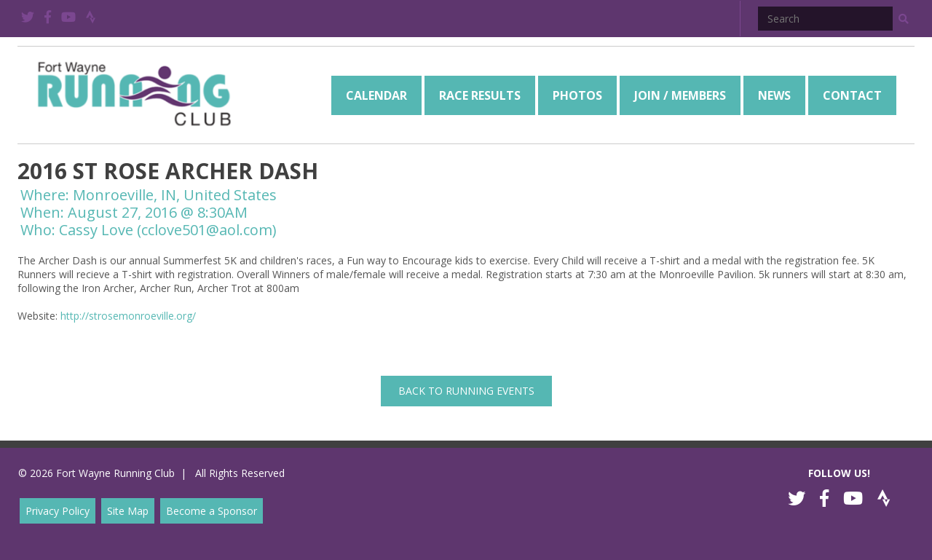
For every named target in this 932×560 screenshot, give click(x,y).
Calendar (376, 95)
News (774, 95)
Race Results (480, 95)
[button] (904, 19)
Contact (852, 95)
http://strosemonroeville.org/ (128, 316)
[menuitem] (376, 95)
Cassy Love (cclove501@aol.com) (168, 230)
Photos (577, 95)
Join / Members (680, 95)
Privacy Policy (58, 511)
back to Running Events (466, 391)
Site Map (128, 511)
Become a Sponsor (212, 511)
